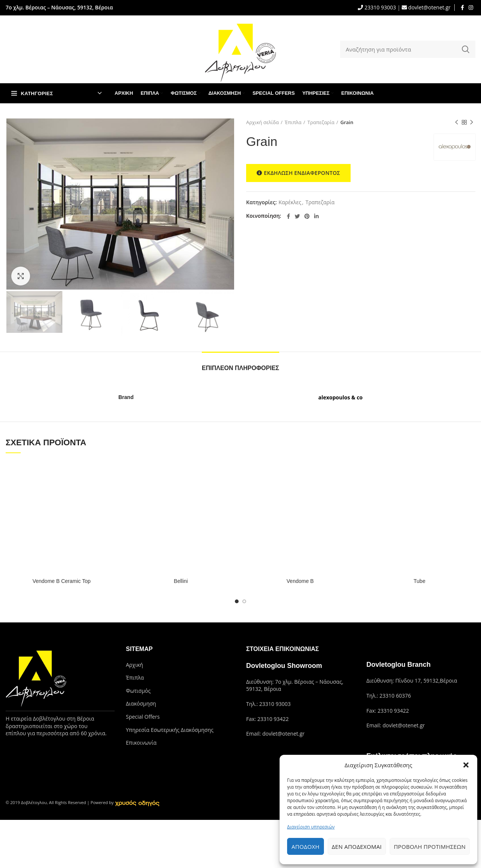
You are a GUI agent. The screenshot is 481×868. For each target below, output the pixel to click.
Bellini (181, 581)
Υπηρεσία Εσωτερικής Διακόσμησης (170, 730)
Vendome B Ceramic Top (61, 581)
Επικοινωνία (141, 743)
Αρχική (135, 665)
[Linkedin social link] (316, 216)
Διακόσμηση (141, 703)
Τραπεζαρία (321, 122)
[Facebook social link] (462, 8)
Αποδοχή (306, 847)
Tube (420, 581)
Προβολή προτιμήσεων (430, 847)
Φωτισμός (138, 691)
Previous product (457, 122)
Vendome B (300, 581)
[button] (466, 765)
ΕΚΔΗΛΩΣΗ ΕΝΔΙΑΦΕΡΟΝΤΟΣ (298, 173)
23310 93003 (379, 7)
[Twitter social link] (297, 216)
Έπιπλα (293, 122)
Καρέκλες (290, 203)
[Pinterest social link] (307, 216)
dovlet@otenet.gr (429, 7)
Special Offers (143, 717)
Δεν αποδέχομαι (357, 847)
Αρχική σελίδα (262, 122)
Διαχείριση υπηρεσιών (311, 827)
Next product (472, 122)
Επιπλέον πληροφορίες (240, 368)
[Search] (408, 49)
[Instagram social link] (471, 8)
